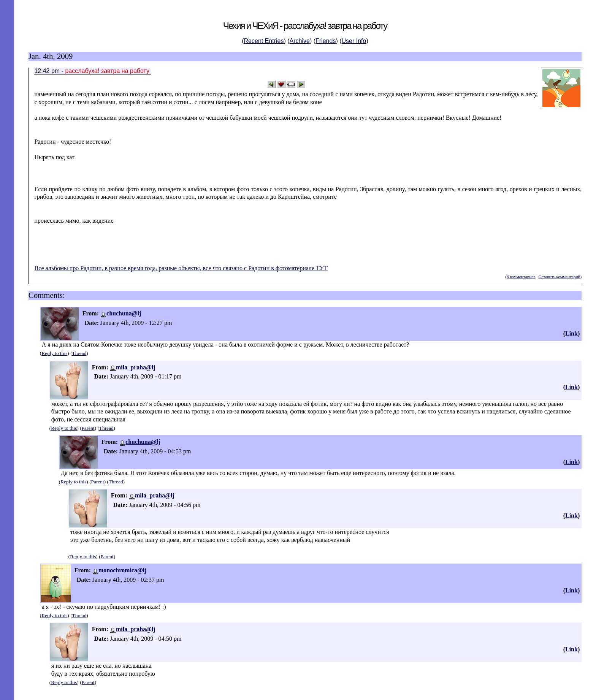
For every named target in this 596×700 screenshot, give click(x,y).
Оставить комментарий (559, 277)
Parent (88, 428)
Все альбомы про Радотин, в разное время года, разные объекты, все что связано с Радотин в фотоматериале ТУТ (181, 268)
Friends (326, 41)
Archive (300, 41)
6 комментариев (521, 277)
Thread (79, 353)
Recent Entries (264, 41)
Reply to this (54, 353)
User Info (354, 41)
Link (571, 333)
